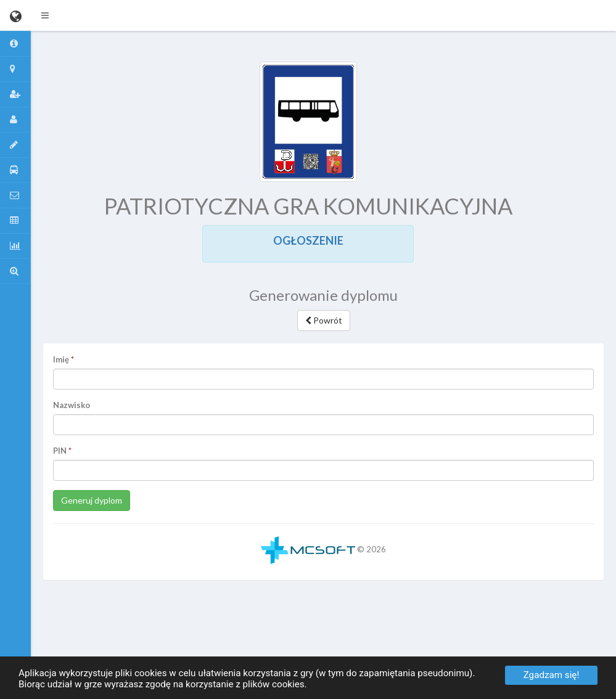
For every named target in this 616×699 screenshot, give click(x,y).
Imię (61, 359)
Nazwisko (72, 405)
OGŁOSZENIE (308, 240)
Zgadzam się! (552, 675)
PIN (60, 451)
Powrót (324, 320)
